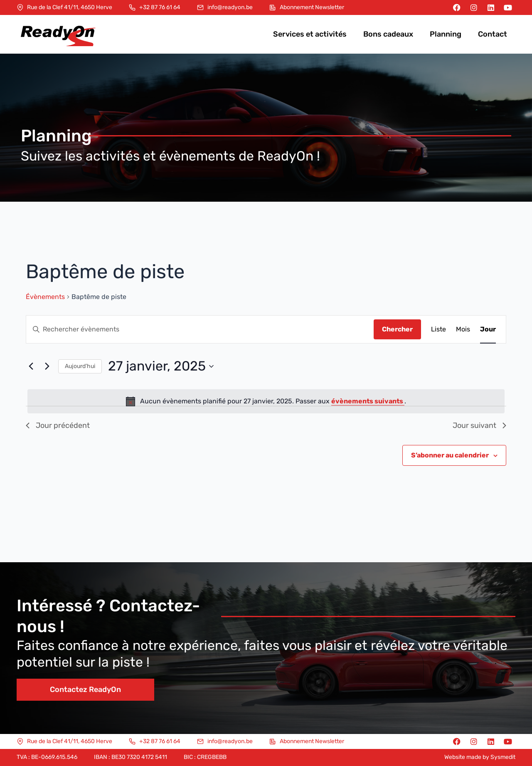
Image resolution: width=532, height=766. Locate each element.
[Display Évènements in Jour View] (488, 329)
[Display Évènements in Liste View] (438, 329)
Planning (446, 34)
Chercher (397, 329)
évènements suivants (368, 401)
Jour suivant (479, 425)
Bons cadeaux (388, 34)
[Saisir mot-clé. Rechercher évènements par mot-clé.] (200, 329)
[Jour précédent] (31, 366)
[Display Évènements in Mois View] (463, 329)
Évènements (45, 297)
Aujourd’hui (80, 366)
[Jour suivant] (47, 366)
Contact (493, 34)
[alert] (266, 401)
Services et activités (310, 34)
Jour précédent (58, 425)
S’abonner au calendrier (450, 455)
